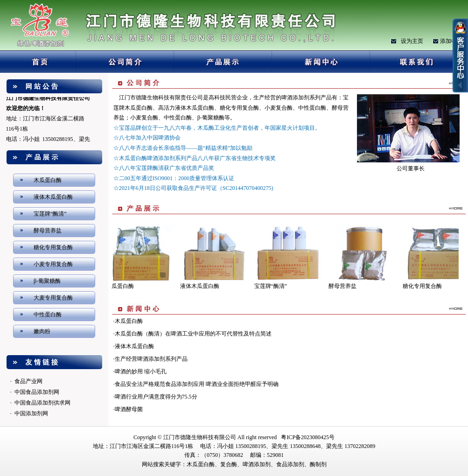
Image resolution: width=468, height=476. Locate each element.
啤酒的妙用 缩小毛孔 (141, 371)
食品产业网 (28, 381)
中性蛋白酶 (48, 315)
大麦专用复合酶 (53, 298)
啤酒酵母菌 (129, 409)
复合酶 (229, 464)
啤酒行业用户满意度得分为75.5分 (156, 397)
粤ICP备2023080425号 (308, 437)
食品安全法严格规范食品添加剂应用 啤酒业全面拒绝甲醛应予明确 (197, 384)
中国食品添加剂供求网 (42, 403)
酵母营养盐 (48, 231)
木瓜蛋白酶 (48, 180)
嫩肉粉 (42, 331)
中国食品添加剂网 (37, 392)
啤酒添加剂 (257, 464)
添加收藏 (451, 41)
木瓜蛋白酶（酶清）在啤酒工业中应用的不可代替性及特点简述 (193, 334)
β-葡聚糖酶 (47, 281)
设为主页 (412, 41)
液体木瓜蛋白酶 (53, 197)
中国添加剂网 (31, 413)
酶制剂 (318, 464)
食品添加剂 (290, 464)
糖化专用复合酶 (53, 247)
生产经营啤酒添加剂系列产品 (151, 359)
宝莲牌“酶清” (50, 214)
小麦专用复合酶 (53, 264)
